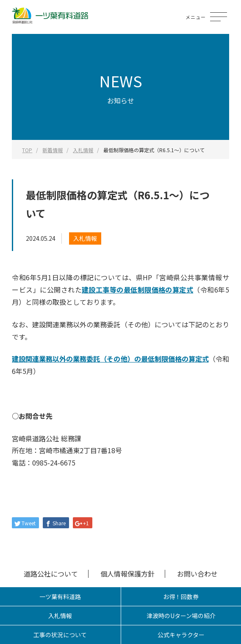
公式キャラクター (181, 635)
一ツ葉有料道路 (60, 597)
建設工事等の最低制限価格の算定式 (137, 290)
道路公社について (51, 574)
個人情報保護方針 (127, 574)
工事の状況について (60, 635)
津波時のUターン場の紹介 (181, 616)
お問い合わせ (197, 574)
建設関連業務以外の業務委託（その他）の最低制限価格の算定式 (110, 359)
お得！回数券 (181, 597)
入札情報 (85, 238)
